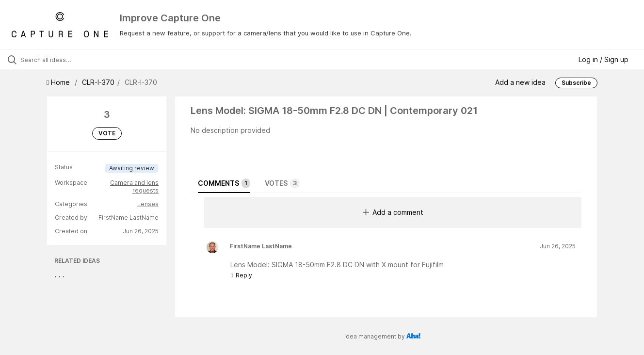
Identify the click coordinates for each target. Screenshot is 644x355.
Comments (224, 183)
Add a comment (393, 212)
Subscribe (576, 83)
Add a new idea (520, 82)
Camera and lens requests (134, 186)
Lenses (148, 204)
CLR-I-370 (98, 82)
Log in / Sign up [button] (604, 59)
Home (59, 82)
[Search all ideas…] (77, 60)
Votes (282, 183)
